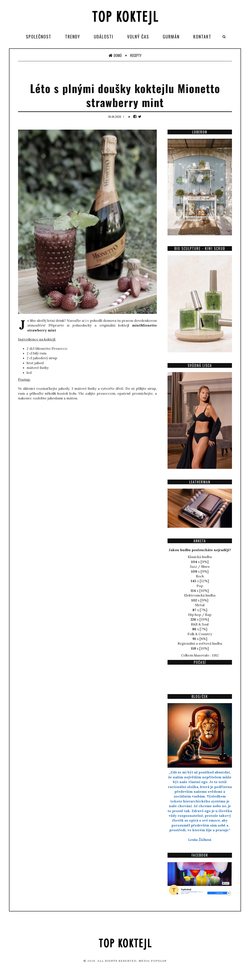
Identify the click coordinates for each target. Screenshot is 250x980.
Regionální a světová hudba (200, 643)
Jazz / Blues (200, 566)
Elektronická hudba (200, 595)
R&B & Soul (200, 624)
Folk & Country (200, 634)
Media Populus (153, 961)
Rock (200, 576)
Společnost (39, 37)
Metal (200, 605)
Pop (200, 586)
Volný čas (138, 37)
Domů (115, 55)
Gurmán (171, 37)
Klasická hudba (200, 557)
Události (104, 37)
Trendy (73, 37)
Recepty (136, 55)
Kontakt (202, 37)
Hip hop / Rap (200, 615)
